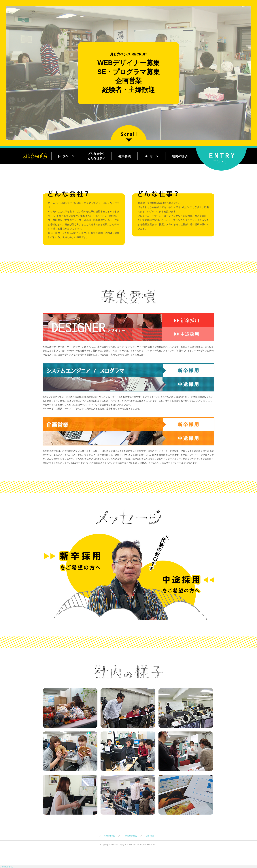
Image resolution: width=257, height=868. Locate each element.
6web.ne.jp (110, 836)
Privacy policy (130, 836)
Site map (150, 836)
